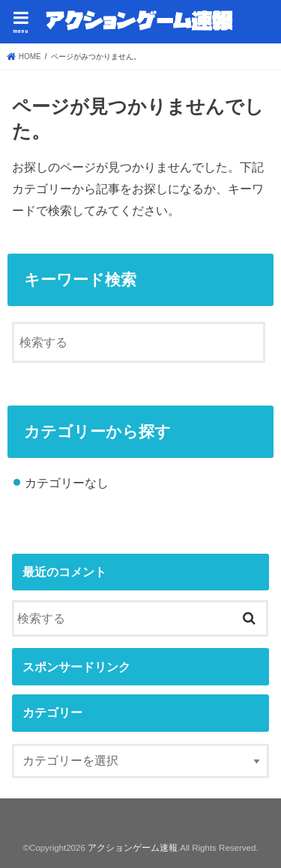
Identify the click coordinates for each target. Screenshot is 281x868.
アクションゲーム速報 (133, 848)
